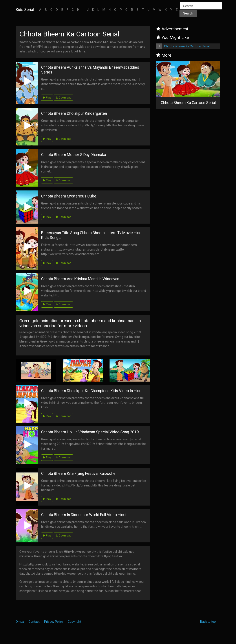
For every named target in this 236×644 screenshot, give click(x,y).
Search (188, 13)
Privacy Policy (54, 622)
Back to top (208, 622)
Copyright (74, 622)
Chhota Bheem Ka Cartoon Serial (187, 46)
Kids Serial (25, 10)
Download (63, 98)
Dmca (20, 622)
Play (47, 98)
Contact (34, 622)
